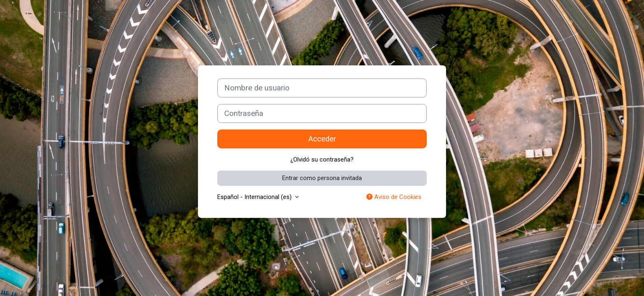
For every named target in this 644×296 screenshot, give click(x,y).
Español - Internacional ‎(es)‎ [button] (255, 197)
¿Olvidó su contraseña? (322, 160)
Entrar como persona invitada (322, 178)
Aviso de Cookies (394, 197)
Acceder (322, 139)
